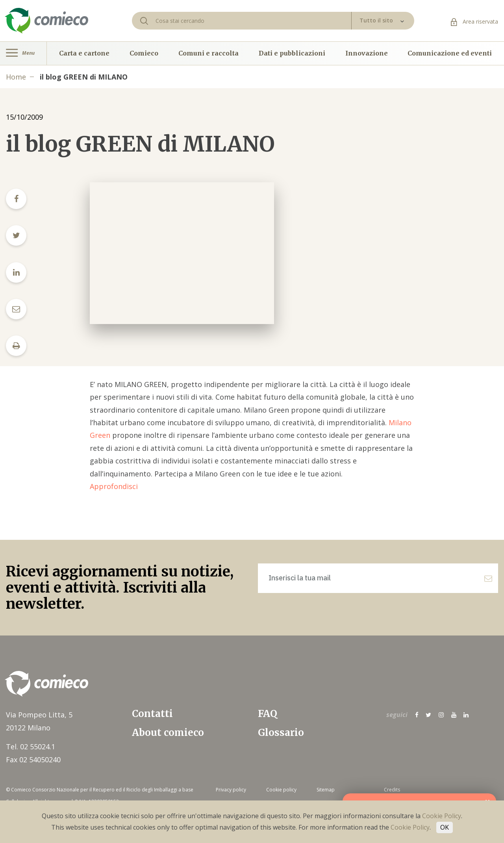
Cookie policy (281, 790)
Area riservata (474, 21)
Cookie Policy (442, 816)
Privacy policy (231, 790)
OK (445, 827)
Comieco (144, 53)
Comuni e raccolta (208, 53)
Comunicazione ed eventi (450, 53)
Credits (392, 790)
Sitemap (326, 790)
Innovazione (367, 53)
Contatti (152, 714)
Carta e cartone (84, 53)
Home (16, 77)
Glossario (281, 733)
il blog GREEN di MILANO (84, 77)
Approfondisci (114, 486)
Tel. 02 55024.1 (31, 747)
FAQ (268, 714)
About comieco (168, 733)
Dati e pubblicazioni (292, 53)
